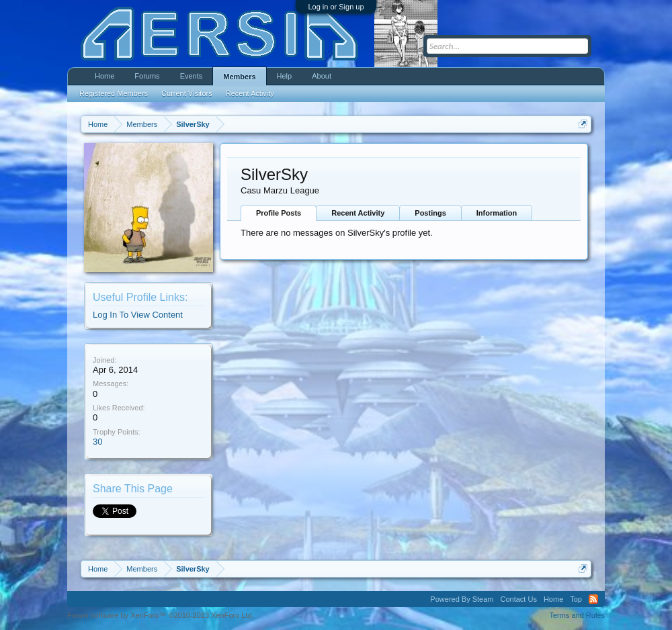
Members (239, 77)
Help (285, 76)
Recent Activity (358, 213)
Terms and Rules (577, 615)
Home (104, 76)
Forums (147, 76)
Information (497, 213)
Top (576, 599)
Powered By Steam (462, 599)
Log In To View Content (138, 315)
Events (192, 76)
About (322, 76)
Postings (430, 213)
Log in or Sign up (336, 7)
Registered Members (114, 93)
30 (97, 442)
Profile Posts (279, 213)
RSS (593, 599)
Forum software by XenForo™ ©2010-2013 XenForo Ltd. (161, 615)
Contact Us (518, 599)
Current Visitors (187, 93)
